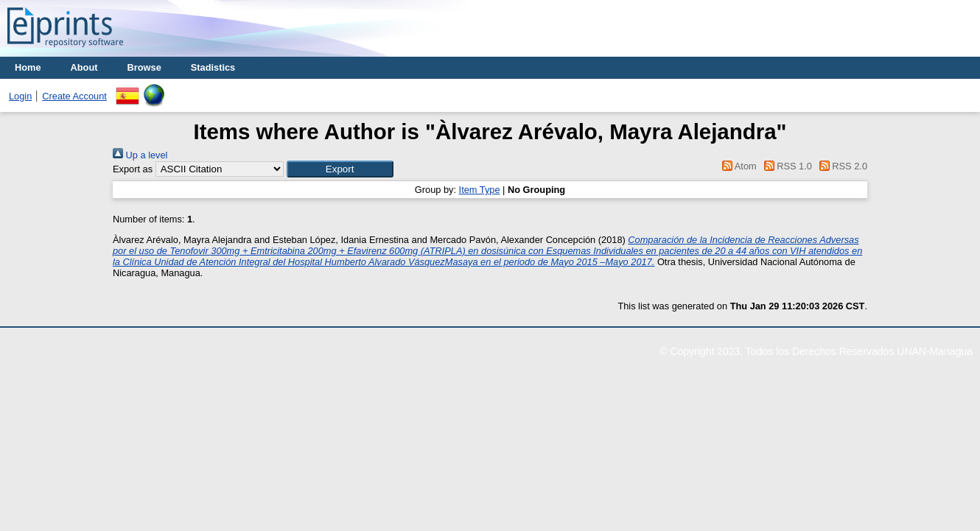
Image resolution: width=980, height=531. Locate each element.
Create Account (74, 96)
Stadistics (213, 67)
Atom (737, 166)
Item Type (480, 190)
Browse (144, 67)
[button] (340, 169)
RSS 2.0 (841, 166)
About (84, 67)
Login (20, 96)
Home (28, 67)
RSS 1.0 (785, 166)
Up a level (140, 155)
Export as (133, 169)
